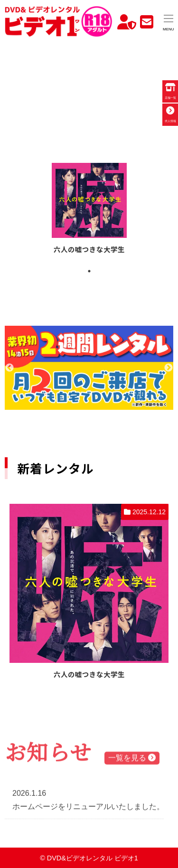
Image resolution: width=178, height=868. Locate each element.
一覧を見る (132, 759)
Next (169, 368)
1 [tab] (89, 271)
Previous (9, 368)
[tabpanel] (89, 210)
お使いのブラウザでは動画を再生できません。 (89, 87)
